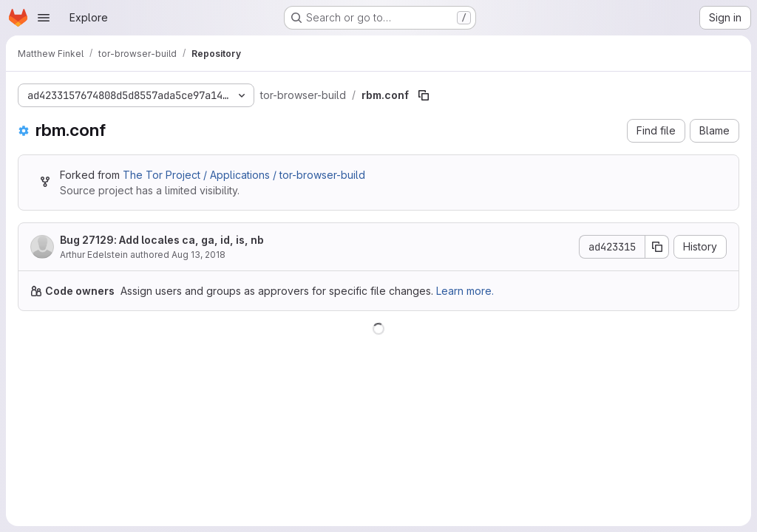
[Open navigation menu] (44, 18)
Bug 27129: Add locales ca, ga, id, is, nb (162, 240)
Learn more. (465, 291)
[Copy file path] (424, 95)
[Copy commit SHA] (657, 247)
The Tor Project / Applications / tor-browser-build (244, 175)
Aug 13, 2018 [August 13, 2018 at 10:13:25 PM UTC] (198, 255)
